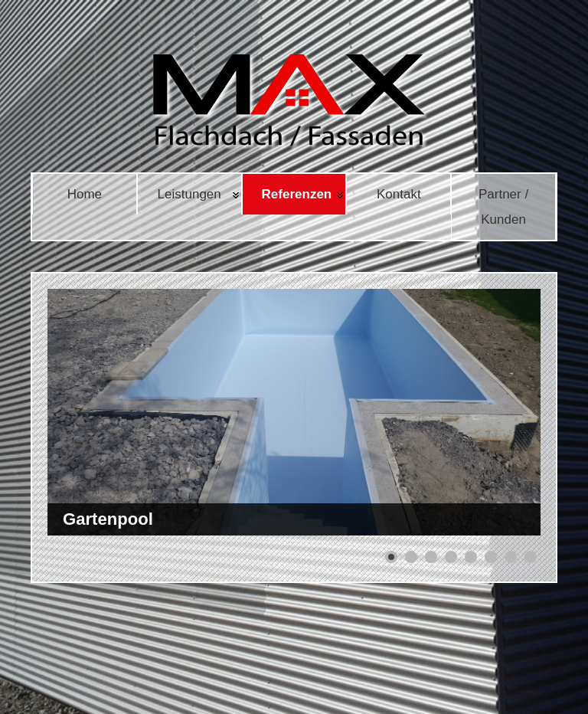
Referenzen (297, 194)
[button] (391, 557)
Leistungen (189, 194)
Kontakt (399, 194)
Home (85, 194)
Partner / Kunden (503, 207)
